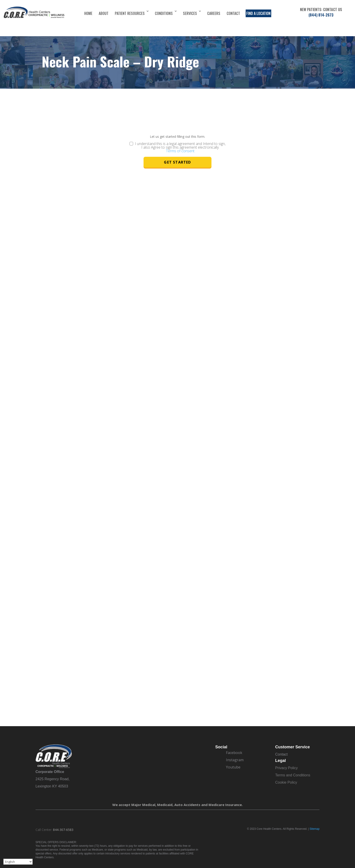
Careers (214, 13)
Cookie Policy (286, 782)
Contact (233, 13)
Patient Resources (130, 13)
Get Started (177, 162)
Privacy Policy (286, 768)
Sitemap (314, 829)
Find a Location (258, 13)
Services (190, 13)
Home (88, 13)
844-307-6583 (63, 830)
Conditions (164, 13)
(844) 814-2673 (321, 15)
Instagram (235, 760)
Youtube (233, 767)
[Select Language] (18, 862)
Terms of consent (180, 151)
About (104, 13)
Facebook (234, 753)
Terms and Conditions (293, 775)
